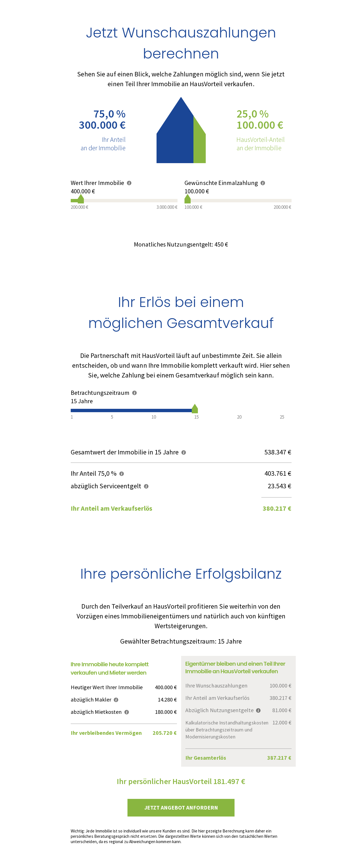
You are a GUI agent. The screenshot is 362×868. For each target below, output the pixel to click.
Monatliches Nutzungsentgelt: (181, 244)
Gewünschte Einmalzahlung (225, 183)
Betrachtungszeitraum (104, 393)
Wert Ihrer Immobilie (101, 183)
